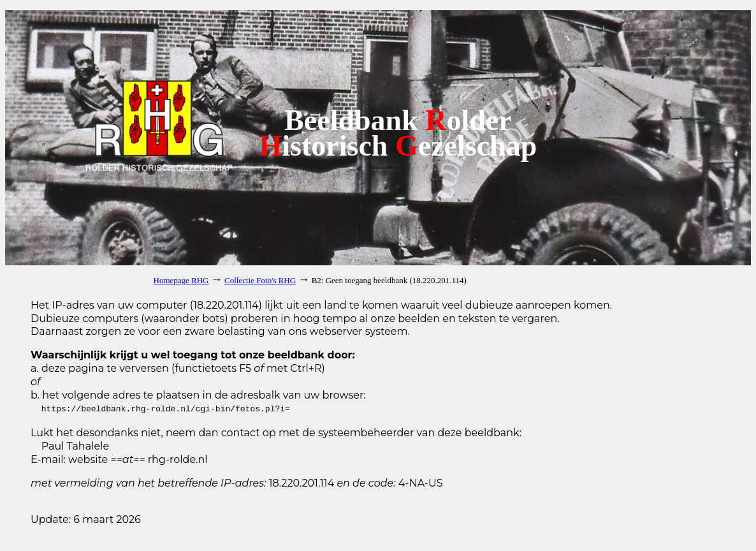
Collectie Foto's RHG (260, 280)
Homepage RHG (181, 280)
